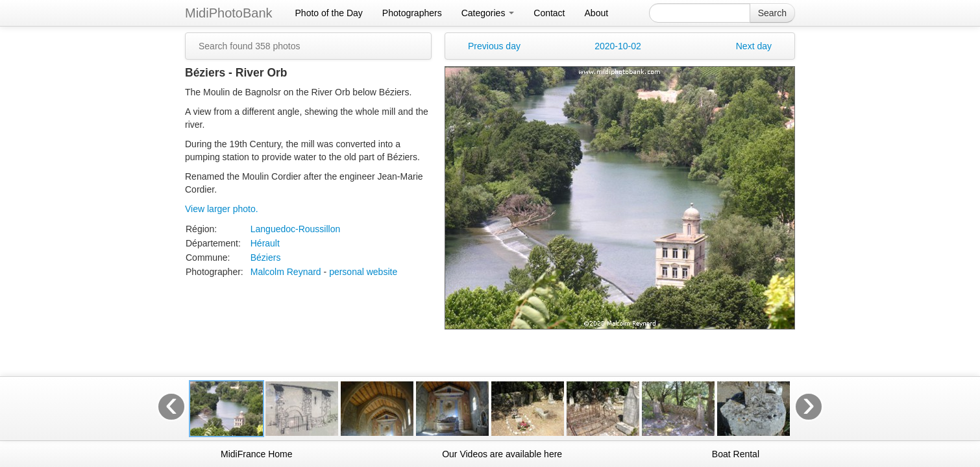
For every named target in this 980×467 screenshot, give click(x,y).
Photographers (412, 13)
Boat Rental (736, 454)
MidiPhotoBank (229, 13)
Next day (754, 46)
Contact (549, 13)
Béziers (266, 257)
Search (772, 13)
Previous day (494, 46)
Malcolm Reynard (286, 272)
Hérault (265, 243)
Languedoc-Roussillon (296, 229)
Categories (488, 13)
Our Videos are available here (502, 454)
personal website (363, 272)
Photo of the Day (329, 13)
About (597, 13)
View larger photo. (222, 209)
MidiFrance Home (256, 454)
